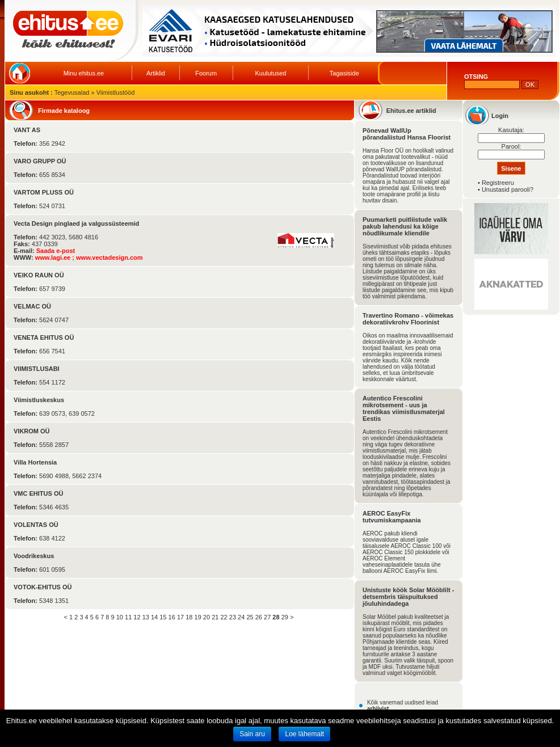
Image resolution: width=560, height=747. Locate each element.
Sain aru (252, 734)
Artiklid (156, 73)
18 (189, 617)
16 (172, 617)
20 (207, 617)
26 (259, 617)
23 (233, 617)
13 (146, 617)
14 (154, 617)
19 (198, 617)
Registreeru (498, 183)
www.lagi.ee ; (56, 258)
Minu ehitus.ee (84, 73)
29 (285, 617)
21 (215, 617)
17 (180, 617)
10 (120, 617)
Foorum (206, 73)
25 (250, 617)
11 (128, 617)
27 (267, 617)
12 (137, 617)
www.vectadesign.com (110, 258)
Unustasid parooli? (508, 189)
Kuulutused (270, 73)
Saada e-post (56, 251)
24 (241, 617)
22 (224, 617)
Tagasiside (344, 73)
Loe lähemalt (304, 734)
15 (163, 617)
